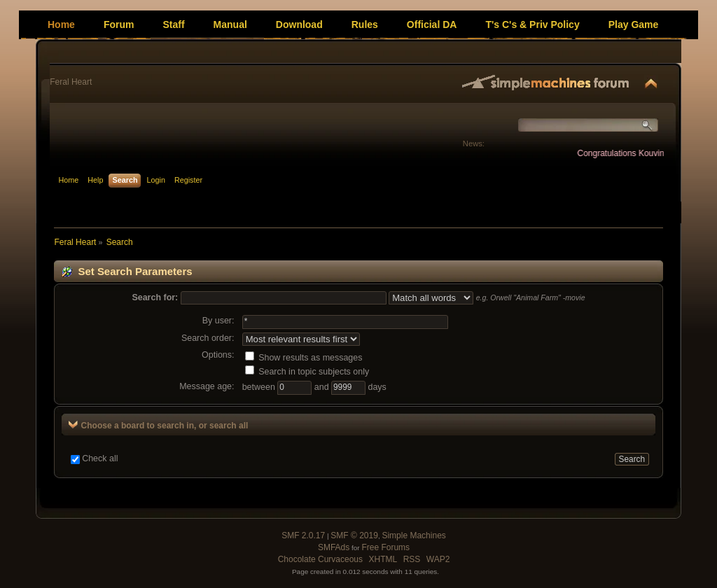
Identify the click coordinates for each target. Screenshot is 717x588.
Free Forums (385, 547)
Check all (100, 458)
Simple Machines (413, 535)
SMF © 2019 (354, 535)
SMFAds (334, 547)
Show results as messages (304, 358)
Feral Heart (71, 82)
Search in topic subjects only (307, 372)
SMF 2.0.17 (303, 535)
